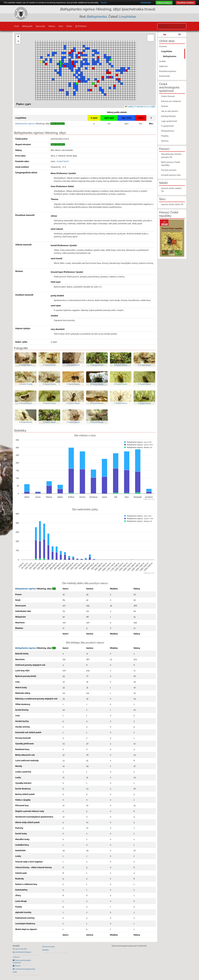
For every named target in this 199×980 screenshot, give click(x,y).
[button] (63, 64)
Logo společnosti (169, 121)
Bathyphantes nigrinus (26, 589)
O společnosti (167, 126)
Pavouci (17, 966)
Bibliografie (27, 26)
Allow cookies (164, 3)
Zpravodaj (40, 26)
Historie (165, 106)
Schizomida (164, 76)
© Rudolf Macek (26, 365)
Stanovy (165, 141)
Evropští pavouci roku (171, 175)
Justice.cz (16, 957)
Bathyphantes (170, 56)
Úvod (16, 26)
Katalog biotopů (168, 116)
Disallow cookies (186, 3)
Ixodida (162, 61)
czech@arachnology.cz (23, 952)
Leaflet (129, 107)
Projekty (165, 136)
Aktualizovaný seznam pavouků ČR (171, 156)
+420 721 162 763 (21, 949)
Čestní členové (168, 96)
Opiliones (163, 66)
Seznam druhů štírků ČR (172, 204)
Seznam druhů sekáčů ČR (171, 190)
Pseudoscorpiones (168, 71)
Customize (146, 3)
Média (69, 26)
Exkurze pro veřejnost (171, 101)
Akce (61, 26)
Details (104, 3)
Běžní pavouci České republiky (171, 164)
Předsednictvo (168, 131)
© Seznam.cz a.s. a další (145, 107)
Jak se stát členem (170, 111)
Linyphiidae (127, 17)
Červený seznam (169, 170)
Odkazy (52, 26)
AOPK (15, 972)
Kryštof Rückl (63, 161)
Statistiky (46, 950)
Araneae (163, 46)
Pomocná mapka (49, 947)
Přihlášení (82, 26)
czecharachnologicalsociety (25, 969)
